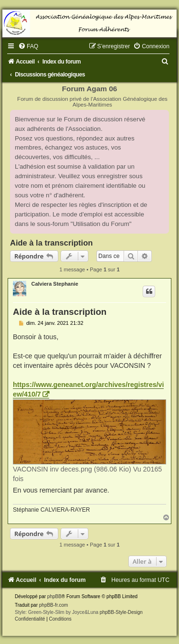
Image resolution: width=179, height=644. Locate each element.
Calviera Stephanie (54, 284)
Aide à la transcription (51, 243)
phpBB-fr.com (54, 605)
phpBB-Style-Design (121, 612)
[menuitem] (28, 46)
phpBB (54, 596)
